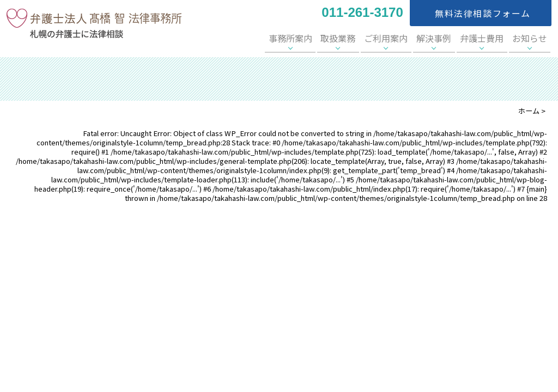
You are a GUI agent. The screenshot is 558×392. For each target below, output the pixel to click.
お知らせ (533, 38)
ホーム (529, 111)
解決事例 (451, 38)
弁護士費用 (492, 38)
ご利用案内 (410, 38)
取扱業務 (369, 38)
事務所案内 (328, 38)
